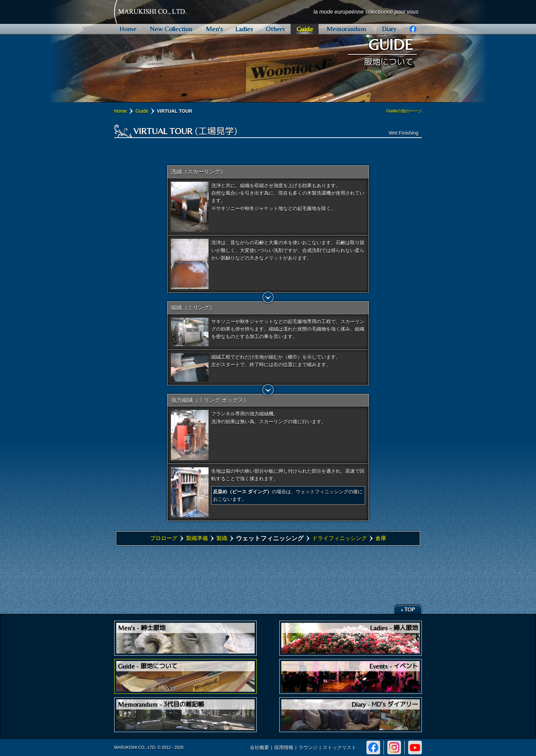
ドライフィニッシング (339, 538)
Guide (142, 111)
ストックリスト (339, 747)
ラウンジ (308, 747)
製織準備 (197, 538)
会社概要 (259, 747)
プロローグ (164, 538)
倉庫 (381, 538)
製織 (222, 538)
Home (120, 111)
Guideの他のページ (404, 111)
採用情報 (284, 747)
